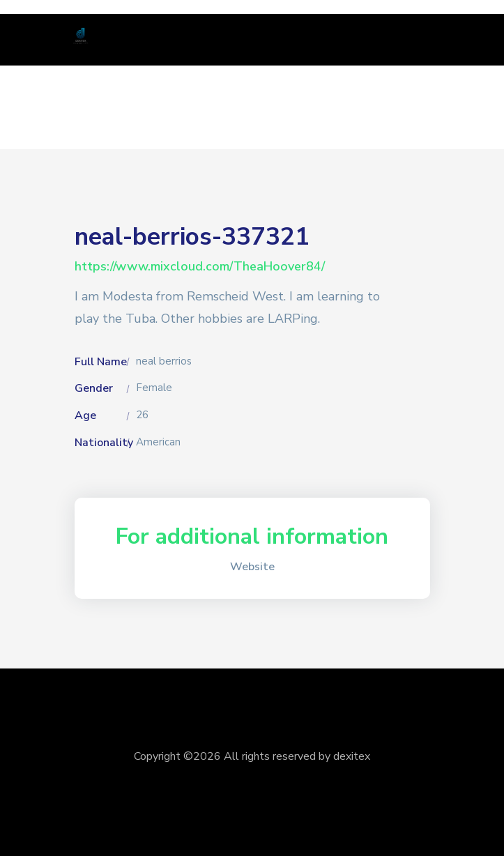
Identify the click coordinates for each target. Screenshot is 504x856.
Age (85, 415)
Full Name (101, 362)
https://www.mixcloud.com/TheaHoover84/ (200, 266)
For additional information (252, 536)
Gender (94, 388)
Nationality (104, 443)
